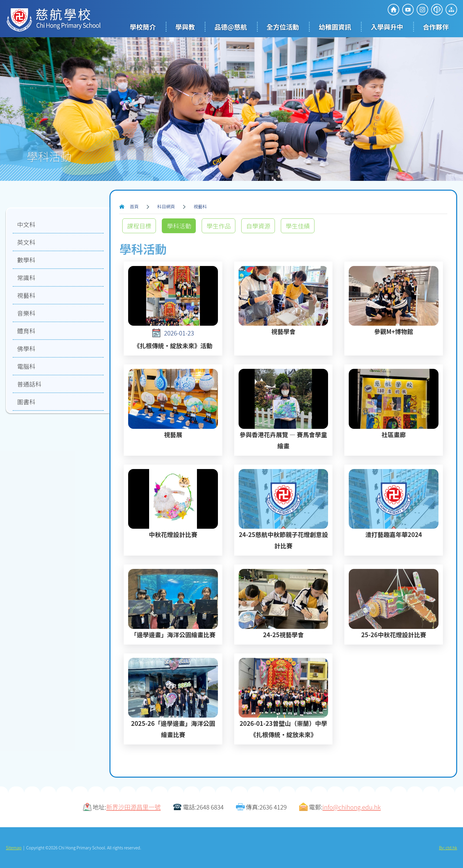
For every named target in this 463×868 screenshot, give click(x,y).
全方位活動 (283, 27)
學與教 (185, 27)
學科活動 (179, 226)
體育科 (26, 331)
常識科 (26, 278)
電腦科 (26, 366)
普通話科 (29, 384)
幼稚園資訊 (335, 27)
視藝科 (200, 206)
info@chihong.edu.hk (352, 807)
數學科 (26, 260)
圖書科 (26, 402)
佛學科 (26, 348)
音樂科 (26, 313)
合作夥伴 (436, 27)
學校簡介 (143, 27)
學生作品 (219, 226)
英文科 (26, 242)
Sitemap (14, 848)
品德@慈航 (231, 27)
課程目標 (139, 226)
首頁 (134, 206)
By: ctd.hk (448, 848)
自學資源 (258, 226)
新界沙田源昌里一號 (134, 807)
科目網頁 (166, 206)
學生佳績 (298, 226)
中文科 (26, 224)
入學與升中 (387, 27)
